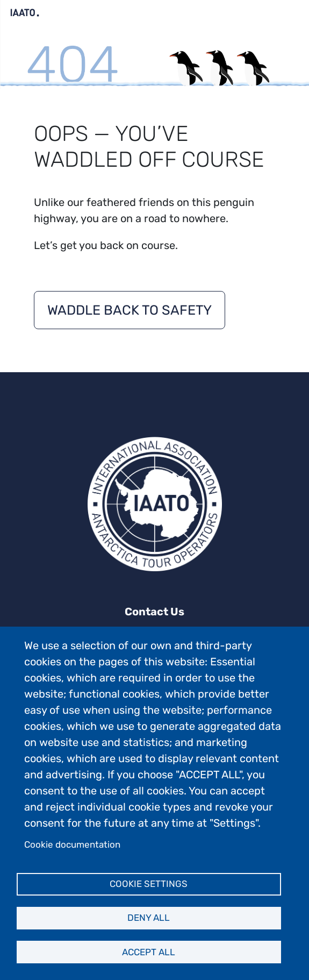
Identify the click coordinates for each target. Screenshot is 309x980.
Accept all (149, 952)
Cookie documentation (72, 844)
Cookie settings (149, 884)
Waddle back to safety (130, 310)
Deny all (149, 918)
